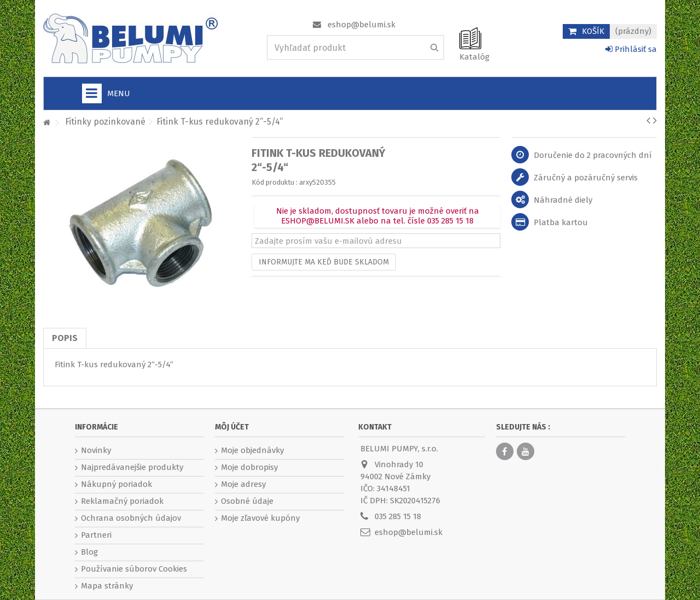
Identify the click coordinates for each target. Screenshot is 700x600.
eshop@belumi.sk (361, 25)
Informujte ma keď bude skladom (324, 262)
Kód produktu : (275, 182)
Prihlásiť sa (631, 49)
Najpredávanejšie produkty (132, 467)
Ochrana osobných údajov (131, 518)
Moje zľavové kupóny (260, 518)
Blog (89, 552)
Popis (65, 338)
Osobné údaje (247, 501)
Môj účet (232, 427)
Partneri (96, 535)
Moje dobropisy (249, 467)
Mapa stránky (107, 586)
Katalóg (474, 57)
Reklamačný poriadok (122, 501)
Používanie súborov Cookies (134, 569)
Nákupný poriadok (116, 484)
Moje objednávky (252, 450)
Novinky (96, 450)
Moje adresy (243, 484)
